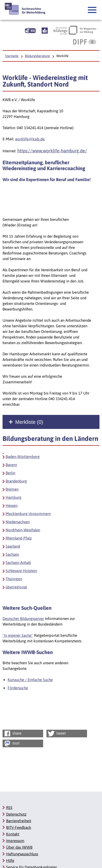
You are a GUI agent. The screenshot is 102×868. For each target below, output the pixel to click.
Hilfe (10, 860)
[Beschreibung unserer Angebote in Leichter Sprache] (45, 30)
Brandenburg (16, 481)
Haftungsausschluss (22, 854)
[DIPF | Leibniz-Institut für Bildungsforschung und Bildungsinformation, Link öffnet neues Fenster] (85, 42)
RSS (9, 808)
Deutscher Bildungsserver (23, 619)
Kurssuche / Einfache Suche (30, 680)
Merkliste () (29, 422)
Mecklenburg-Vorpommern (28, 514)
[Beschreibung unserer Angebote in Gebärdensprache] (30, 30)
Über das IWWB (19, 847)
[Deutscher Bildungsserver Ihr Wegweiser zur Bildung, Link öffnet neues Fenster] (75, 30)
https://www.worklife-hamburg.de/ (52, 151)
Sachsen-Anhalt (18, 562)
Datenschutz (16, 814)
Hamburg (13, 497)
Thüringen (14, 579)
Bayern (11, 465)
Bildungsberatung (37, 56)
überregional (16, 587)
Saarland (13, 546)
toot (11, 743)
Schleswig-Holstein (21, 571)
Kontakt (13, 834)
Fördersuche (18, 688)
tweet (56, 734)
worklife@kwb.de (30, 139)
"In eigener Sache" (18, 635)
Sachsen (12, 554)
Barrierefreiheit (19, 821)
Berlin (10, 473)
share (12, 734)
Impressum (15, 841)
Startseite (12, 56)
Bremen (12, 489)
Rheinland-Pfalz (19, 538)
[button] (92, 10)
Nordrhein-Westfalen (23, 530)
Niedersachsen (18, 522)
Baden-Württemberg (23, 457)
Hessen (12, 505)
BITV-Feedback (19, 827)
